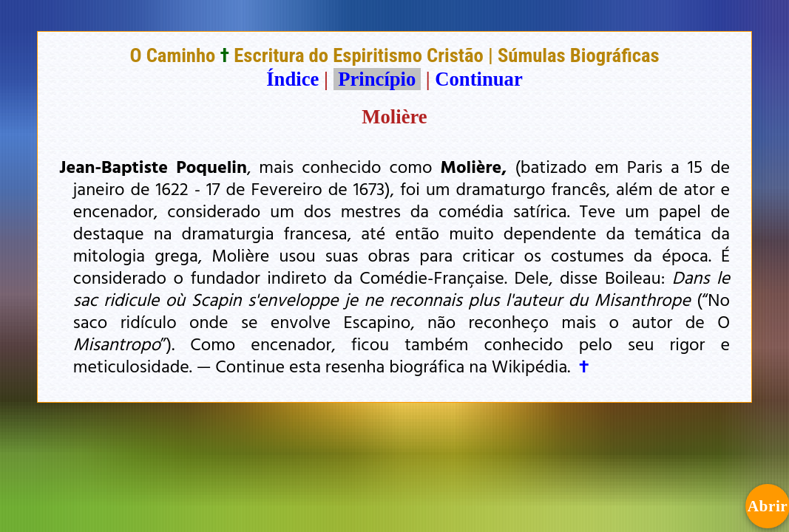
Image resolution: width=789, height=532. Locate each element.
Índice (292, 79)
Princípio (377, 79)
